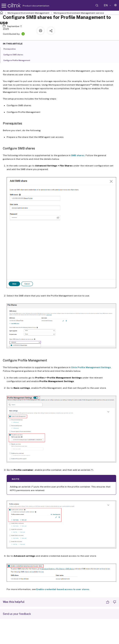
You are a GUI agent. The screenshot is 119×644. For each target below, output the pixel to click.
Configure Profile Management (19, 60)
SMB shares (78, 155)
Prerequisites (12, 49)
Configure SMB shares (15, 54)
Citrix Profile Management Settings (91, 367)
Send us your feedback (17, 614)
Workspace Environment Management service (79, 13)
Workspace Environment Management (28, 13)
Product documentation (31, 6)
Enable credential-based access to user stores (63, 589)
